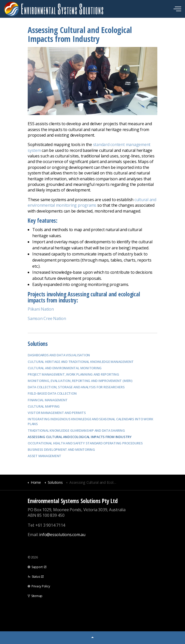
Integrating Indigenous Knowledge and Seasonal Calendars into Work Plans (90, 421)
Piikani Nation (41, 309)
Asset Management (44, 456)
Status (36, 577)
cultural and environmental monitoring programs (92, 202)
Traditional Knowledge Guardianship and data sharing (76, 430)
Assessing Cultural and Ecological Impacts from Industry (80, 437)
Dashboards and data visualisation (59, 355)
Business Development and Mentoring (61, 449)
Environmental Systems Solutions (54, 9)
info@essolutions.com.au (62, 535)
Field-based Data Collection (52, 393)
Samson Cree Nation (47, 318)
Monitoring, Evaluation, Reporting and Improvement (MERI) (80, 381)
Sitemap (35, 596)
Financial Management (48, 400)
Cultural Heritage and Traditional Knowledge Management (81, 362)
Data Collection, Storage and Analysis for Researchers (76, 387)
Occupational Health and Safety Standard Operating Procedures (85, 443)
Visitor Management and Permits (57, 413)
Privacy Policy (39, 586)
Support (37, 567)
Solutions (38, 344)
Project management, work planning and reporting (73, 374)
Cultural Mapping (44, 406)
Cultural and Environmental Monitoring (65, 368)
